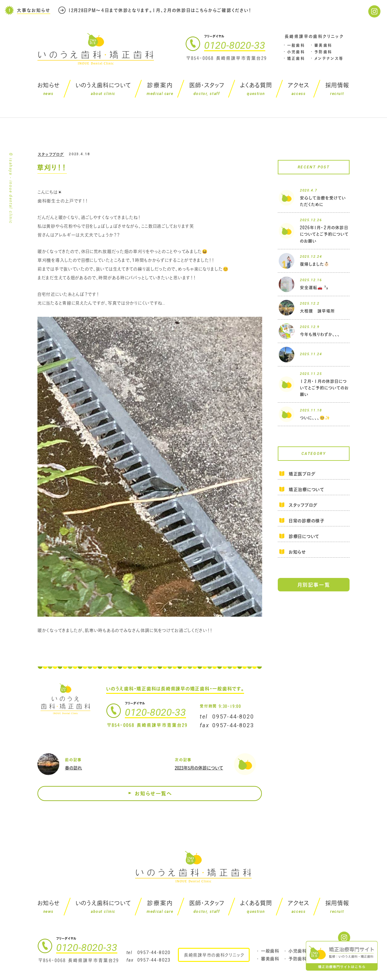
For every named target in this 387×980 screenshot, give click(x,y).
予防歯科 (323, 52)
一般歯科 (296, 45)
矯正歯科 (296, 58)
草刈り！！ (52, 167)
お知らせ (297, 552)
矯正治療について (306, 489)
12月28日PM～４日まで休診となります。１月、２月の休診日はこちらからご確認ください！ (160, 10)
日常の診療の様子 (307, 521)
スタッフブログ (51, 154)
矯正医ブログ (302, 474)
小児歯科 (296, 52)
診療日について (304, 536)
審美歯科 (323, 45)
